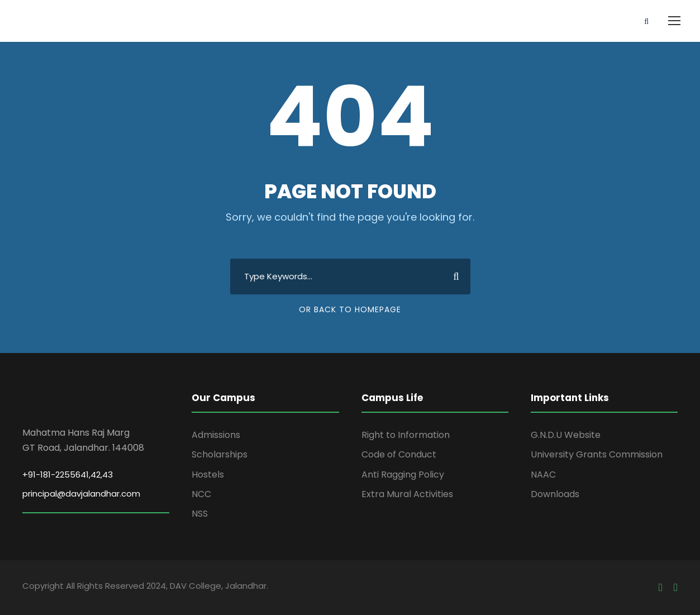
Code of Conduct (399, 454)
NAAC (543, 475)
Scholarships (220, 454)
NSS (200, 514)
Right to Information (406, 435)
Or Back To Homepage (350, 309)
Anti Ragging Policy (403, 475)
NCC (201, 494)
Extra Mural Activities (407, 494)
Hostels (208, 475)
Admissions (216, 435)
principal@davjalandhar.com (81, 494)
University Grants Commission (597, 454)
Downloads (555, 494)
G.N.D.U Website (566, 435)
